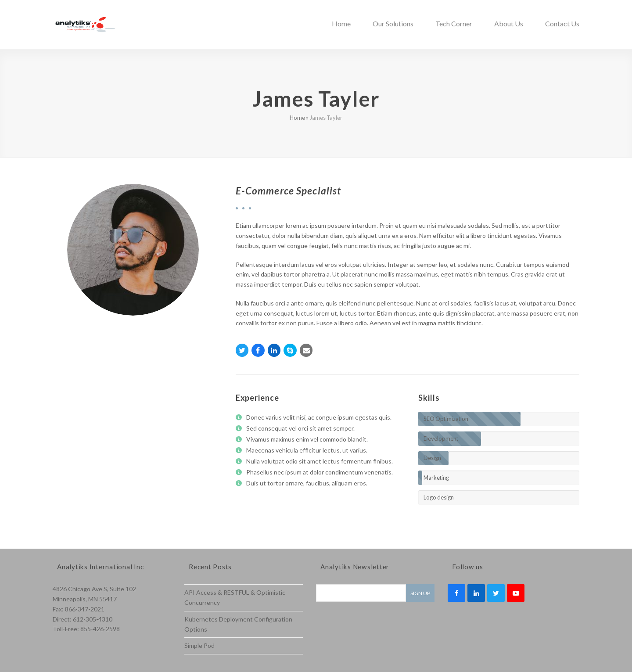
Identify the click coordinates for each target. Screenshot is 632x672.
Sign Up (420, 593)
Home (297, 118)
